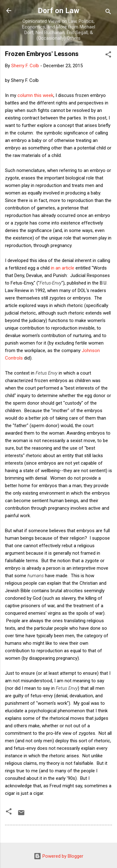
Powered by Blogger (58, 856)
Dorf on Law (58, 11)
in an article (62, 268)
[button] (108, 56)
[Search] (108, 13)
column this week (35, 95)
